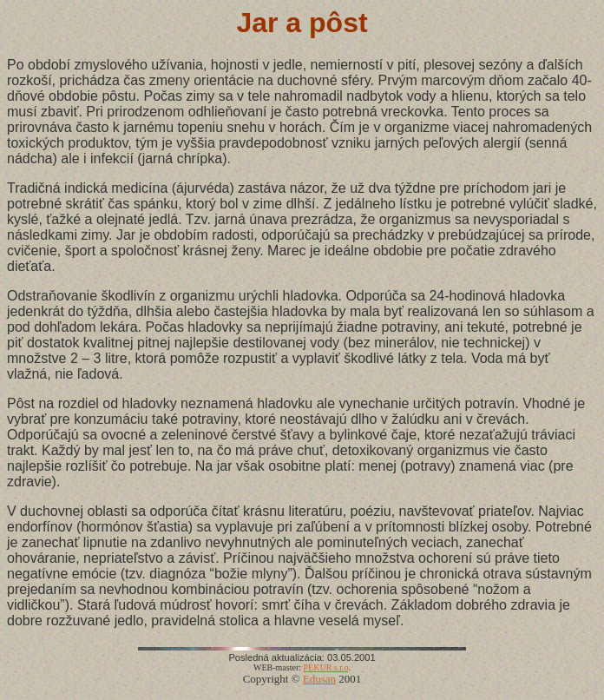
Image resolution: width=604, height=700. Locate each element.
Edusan (319, 679)
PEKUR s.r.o (326, 667)
